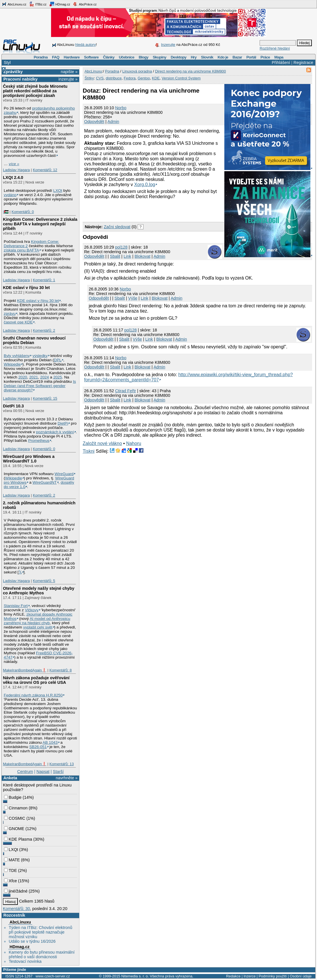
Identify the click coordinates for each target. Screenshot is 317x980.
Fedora (130, 78)
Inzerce (250, 976)
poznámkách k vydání (55, 432)
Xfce (10, 881)
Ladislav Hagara (16, 170)
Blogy (143, 57)
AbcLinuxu (20, 922)
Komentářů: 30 (16, 909)
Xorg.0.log (145, 185)
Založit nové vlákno (102, 443)
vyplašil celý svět (38, 627)
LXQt (58, 191)
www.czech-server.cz (53, 976)
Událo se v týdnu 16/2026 (32, 941)
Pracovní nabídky (21, 79)
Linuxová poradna (137, 71)
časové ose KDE (18, 322)
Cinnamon (16, 808)
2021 (34, 377)
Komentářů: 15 (45, 398)
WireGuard (64, 474)
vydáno (10, 195)
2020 (23, 377)
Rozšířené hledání (275, 48)
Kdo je (223, 57)
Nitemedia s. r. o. (135, 976)
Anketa (10, 778)
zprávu (10, 314)
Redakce (233, 976)
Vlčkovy (32, 610)
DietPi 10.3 (13, 406)
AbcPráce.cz (85, 4)
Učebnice (127, 57)
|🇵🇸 (6, 212)
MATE (12, 860)
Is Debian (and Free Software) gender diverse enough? (40, 386)
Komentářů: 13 (62, 764)
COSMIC (15, 818)
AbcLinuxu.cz (14, 4)
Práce (265, 57)
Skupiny (159, 57)
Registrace (303, 63)
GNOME (14, 829)
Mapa (279, 57)
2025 (58, 377)
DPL (58, 360)
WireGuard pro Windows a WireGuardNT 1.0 (29, 459)
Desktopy (179, 57)
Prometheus (39, 441)
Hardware (72, 57)
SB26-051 (38, 747)
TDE (10, 870)
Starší (58, 772)
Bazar (237, 57)
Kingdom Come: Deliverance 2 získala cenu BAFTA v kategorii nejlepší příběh (40, 224)
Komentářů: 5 (44, 581)
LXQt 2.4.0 (13, 177)
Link (127, 256)
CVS (100, 78)
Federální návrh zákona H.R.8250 (33, 695)
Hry (194, 57)
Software (91, 57)
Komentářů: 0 (23, 212)
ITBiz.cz (38, 4)
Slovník (207, 57)
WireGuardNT (44, 482)
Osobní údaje (301, 976)
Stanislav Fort (16, 606)
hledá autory (85, 45)
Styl (7, 63)
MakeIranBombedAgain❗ (25, 670)
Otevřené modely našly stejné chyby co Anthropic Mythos (39, 591)
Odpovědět (94, 122)
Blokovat (142, 256)
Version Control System (181, 78)
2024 (44, 377)
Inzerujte (168, 45)
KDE (156, 78)
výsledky (40, 356)
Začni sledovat (117, 227)
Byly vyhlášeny (17, 356)
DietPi (63, 423)
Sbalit (115, 256)
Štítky (89, 78)
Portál (251, 57)
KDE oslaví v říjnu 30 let (26, 288)
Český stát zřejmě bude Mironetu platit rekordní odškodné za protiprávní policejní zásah (35, 91)
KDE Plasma (18, 839)
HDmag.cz (60, 4)
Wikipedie (12, 364)
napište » (69, 72)
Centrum (25, 772)
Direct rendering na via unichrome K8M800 (190, 71)
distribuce (114, 78)
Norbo (121, 108)
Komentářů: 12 (45, 170)
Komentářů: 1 (44, 280)
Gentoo (144, 78)
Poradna (41, 57)
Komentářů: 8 (61, 670)
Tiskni (89, 451)
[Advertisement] (150, 210)
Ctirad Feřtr (126, 391)
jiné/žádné (16, 891)
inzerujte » (68, 79)
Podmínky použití (273, 976)
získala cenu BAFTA (21, 250)
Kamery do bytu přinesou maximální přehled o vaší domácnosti (42, 954)
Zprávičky (13, 72)
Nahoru (134, 443)
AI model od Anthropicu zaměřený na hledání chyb (37, 621)
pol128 (121, 247)
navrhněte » (67, 778)
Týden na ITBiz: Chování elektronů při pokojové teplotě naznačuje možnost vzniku (40, 932)
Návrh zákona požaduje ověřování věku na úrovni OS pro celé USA (36, 680)
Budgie (13, 797)
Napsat (43, 772)
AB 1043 (50, 742)
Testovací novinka (25, 961)
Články (109, 57)
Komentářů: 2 (44, 330)
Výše (133, 298)
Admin (113, 122)
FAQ (56, 57)
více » (14, 164)
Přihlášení (281, 63)
